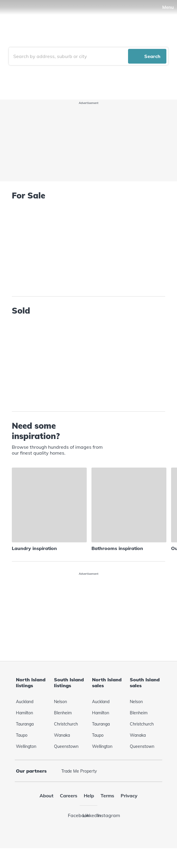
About (46, 809)
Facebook (74, 829)
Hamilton (24, 727)
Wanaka (62, 749)
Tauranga (25, 738)
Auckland (25, 715)
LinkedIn (88, 829)
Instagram (103, 829)
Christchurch (66, 738)
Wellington (26, 760)
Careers (69, 809)
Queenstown (66, 760)
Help (89, 809)
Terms (107, 809)
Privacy (129, 809)
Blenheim (63, 727)
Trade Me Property (79, 785)
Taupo (22, 749)
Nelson (60, 715)
